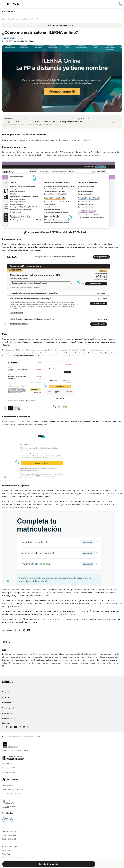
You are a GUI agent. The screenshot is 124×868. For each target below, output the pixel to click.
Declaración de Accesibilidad (13, 858)
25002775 (10, 764)
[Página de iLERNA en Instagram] (7, 727)
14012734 (12, 790)
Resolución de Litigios (10, 847)
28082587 (26, 751)
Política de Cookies (9, 835)
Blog (9, 19)
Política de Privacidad (10, 839)
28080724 (19, 751)
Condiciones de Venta (10, 832)
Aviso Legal (6, 843)
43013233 (13, 768)
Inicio (4, 19)
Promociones (7, 828)
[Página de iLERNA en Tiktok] (21, 727)
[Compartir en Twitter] (20, 630)
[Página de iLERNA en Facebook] (4, 727)
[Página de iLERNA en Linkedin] (25, 727)
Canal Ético (6, 850)
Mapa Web (6, 854)
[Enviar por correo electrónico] (28, 630)
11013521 (17, 794)
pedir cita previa (44, 619)
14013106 (20, 790)
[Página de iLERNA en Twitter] (12, 727)
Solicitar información (49, 864)
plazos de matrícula (30, 140)
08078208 (13, 772)
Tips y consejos (9, 38)
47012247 (12, 807)
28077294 (11, 751)
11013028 (9, 794)
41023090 (10, 785)
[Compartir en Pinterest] (24, 630)
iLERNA (20, 38)
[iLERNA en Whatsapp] (29, 727)
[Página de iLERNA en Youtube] (16, 727)
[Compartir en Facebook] (15, 630)
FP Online (96, 152)
